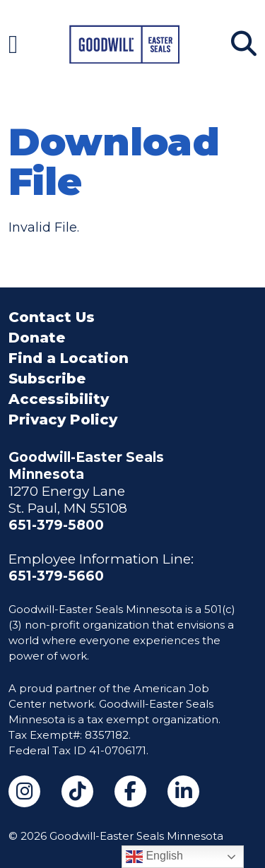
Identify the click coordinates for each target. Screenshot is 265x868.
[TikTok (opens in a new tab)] (77, 791)
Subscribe (47, 379)
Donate (37, 338)
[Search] (244, 44)
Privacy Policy (63, 420)
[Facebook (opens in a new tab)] (130, 791)
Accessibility (59, 399)
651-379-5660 (56, 576)
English (154, 857)
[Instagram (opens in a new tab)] (24, 791)
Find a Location (69, 358)
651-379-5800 (56, 525)
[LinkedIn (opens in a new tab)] (183, 791)
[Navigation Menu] (13, 44)
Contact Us (52, 317)
